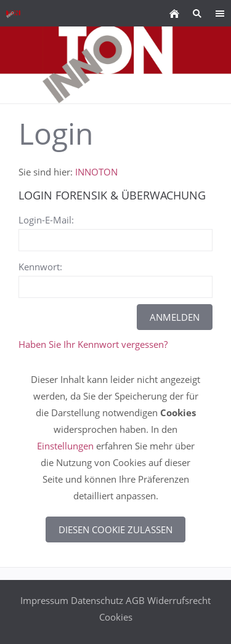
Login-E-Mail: (46, 220)
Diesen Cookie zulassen (115, 529)
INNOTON (96, 172)
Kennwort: (40, 267)
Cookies (116, 617)
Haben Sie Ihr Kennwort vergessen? (93, 344)
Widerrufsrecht (179, 600)
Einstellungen (65, 446)
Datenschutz (97, 600)
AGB (135, 600)
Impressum (44, 600)
